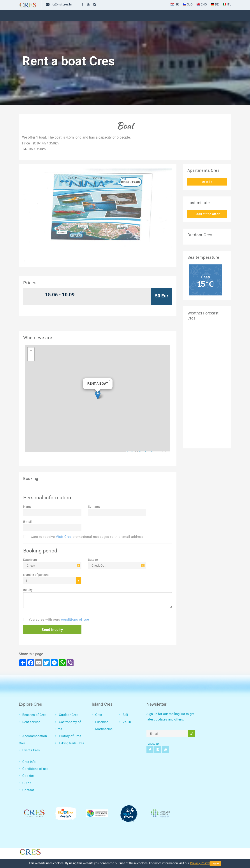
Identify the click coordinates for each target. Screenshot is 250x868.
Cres (99, 715)
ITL (227, 4)
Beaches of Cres (34, 715)
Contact (28, 790)
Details (207, 182)
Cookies (28, 776)
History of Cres (70, 736)
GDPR (26, 783)
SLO (188, 4)
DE (215, 4)
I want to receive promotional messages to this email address (83, 537)
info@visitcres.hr (59, 4)
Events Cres (31, 750)
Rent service (31, 722)
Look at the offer (207, 214)
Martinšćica (104, 729)
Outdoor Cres (69, 715)
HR (175, 4)
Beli (125, 715)
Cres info (29, 762)
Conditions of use (35, 769)
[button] (52, 630)
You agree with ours (56, 620)
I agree (215, 864)
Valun (127, 722)
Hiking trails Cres (72, 743)
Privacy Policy (199, 863)
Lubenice (102, 722)
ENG (202, 4)
